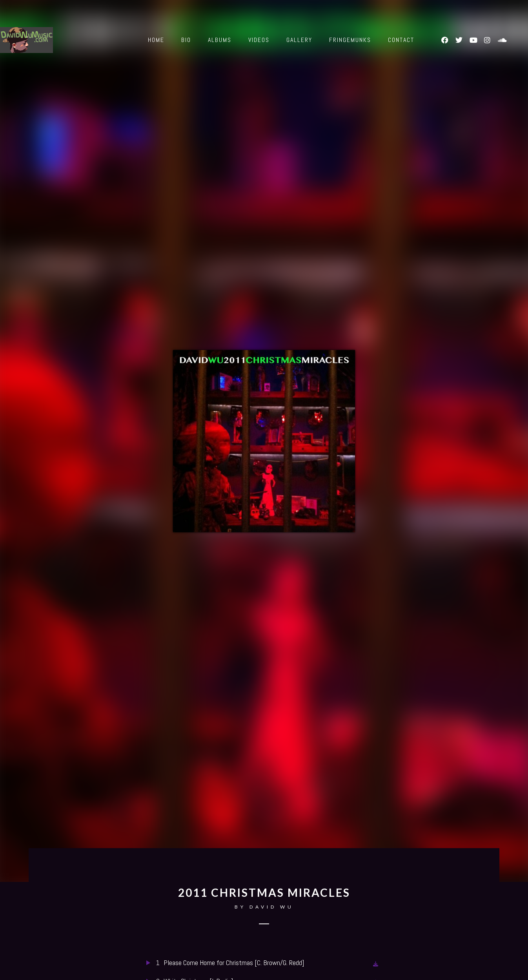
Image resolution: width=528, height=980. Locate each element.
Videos (259, 40)
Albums (220, 40)
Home (156, 40)
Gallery (299, 40)
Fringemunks (350, 40)
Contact (401, 40)
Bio (186, 40)
